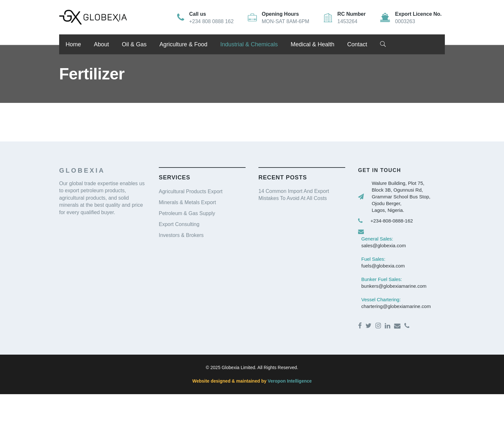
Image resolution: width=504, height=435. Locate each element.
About (101, 44)
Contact (357, 44)
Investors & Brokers (181, 235)
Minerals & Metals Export (187, 202)
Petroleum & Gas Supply (187, 213)
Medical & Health (312, 44)
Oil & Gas (134, 44)
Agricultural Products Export (191, 191)
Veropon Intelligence (289, 381)
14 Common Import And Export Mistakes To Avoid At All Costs (294, 195)
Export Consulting (179, 224)
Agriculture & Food (183, 44)
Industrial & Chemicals (249, 44)
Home (73, 44)
